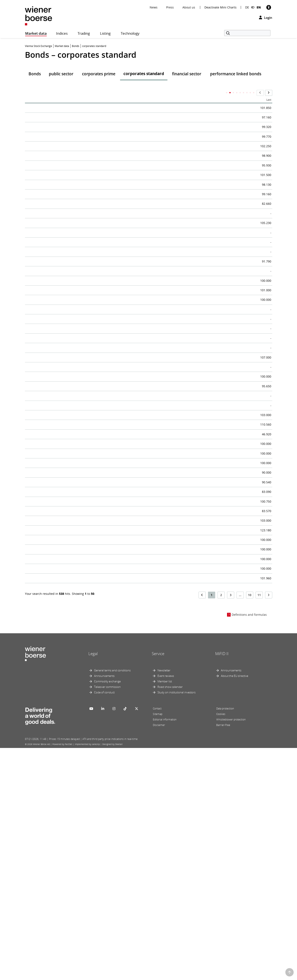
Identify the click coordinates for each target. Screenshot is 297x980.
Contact (157, 941)
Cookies (221, 946)
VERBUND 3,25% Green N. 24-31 (56, 263)
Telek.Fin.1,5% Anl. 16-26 (50, 134)
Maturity (248, 93)
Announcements (104, 908)
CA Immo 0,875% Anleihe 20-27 (55, 220)
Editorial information (165, 952)
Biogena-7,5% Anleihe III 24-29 (55, 478)
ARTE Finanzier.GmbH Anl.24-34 (56, 564)
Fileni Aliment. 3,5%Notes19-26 (56, 765)
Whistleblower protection (231, 952)
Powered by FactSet (62, 976)
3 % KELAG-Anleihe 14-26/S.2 (53, 492)
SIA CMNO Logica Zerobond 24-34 (58, 593)
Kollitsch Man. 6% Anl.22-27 (53, 607)
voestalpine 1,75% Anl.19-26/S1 (56, 148)
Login (266, 18)
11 (259, 827)
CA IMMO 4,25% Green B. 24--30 (56, 163)
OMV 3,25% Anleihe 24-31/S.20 (55, 206)
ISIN (199, 93)
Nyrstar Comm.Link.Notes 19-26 (57, 779)
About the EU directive (235, 908)
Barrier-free (223, 957)
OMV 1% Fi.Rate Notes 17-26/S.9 (57, 177)
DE (247, 7)
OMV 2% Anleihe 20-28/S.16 (52, 234)
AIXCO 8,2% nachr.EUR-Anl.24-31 (57, 507)
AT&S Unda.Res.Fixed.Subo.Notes (58, 120)
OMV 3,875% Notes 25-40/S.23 (55, 191)
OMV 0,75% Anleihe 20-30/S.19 (55, 335)
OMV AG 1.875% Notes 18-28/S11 (57, 306)
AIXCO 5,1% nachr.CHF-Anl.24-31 (57, 550)
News (154, 7)
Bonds (35, 74)
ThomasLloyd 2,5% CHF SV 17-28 (57, 808)
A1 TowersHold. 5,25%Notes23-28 (58, 277)
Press (170, 7)
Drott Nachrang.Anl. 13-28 (51, 650)
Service (158, 886)
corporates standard (144, 74)
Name (32, 93)
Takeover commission (107, 919)
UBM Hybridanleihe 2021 (50, 707)
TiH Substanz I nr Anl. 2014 (52, 750)
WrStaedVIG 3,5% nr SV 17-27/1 (56, 363)
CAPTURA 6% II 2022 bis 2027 (54, 435)
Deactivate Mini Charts (220, 7)
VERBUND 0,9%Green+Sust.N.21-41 (59, 349)
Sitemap (158, 946)
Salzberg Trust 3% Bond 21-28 (54, 693)
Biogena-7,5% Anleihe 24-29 (52, 464)
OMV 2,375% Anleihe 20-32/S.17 (56, 320)
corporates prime (99, 74)
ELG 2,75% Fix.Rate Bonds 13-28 (56, 736)
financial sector (187, 74)
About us (189, 7)
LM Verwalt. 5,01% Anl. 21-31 (54, 449)
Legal (93, 886)
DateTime (163, 93)
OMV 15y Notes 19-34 (47, 249)
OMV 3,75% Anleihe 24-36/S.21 (55, 105)
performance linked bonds (236, 74)
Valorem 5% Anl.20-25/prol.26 (54, 535)
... (240, 827)
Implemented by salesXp (87, 976)
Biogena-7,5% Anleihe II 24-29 (54, 378)
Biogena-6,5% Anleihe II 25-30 (54, 392)
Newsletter (164, 902)
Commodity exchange (107, 913)
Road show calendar (170, 919)
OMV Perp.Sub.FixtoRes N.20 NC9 (58, 679)
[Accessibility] (269, 7)
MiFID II (222, 886)
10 (250, 827)
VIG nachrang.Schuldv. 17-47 (53, 722)
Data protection (225, 941)
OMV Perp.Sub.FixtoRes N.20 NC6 (58, 664)
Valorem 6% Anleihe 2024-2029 (55, 421)
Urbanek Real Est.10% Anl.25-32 (56, 406)
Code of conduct (104, 924)
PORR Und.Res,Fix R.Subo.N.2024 (57, 578)
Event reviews (166, 908)
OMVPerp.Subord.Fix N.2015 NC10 (58, 521)
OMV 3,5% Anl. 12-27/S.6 (50, 292)
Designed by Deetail (112, 976)
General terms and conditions (112, 902)
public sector (61, 74)
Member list (165, 913)
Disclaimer (159, 957)
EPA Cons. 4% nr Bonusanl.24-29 (57, 621)
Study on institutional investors (177, 924)
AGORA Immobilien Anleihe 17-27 (58, 636)
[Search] (247, 33)
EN (259, 7)
